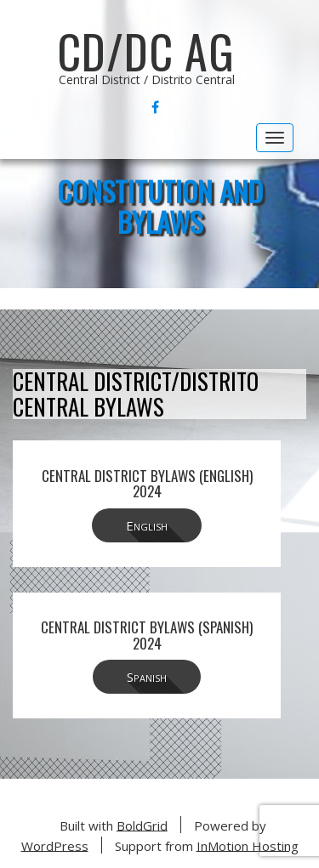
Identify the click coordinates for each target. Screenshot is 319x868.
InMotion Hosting (248, 845)
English (147, 525)
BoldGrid (142, 825)
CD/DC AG (146, 51)
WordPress (55, 845)
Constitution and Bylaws (160, 206)
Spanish (147, 677)
